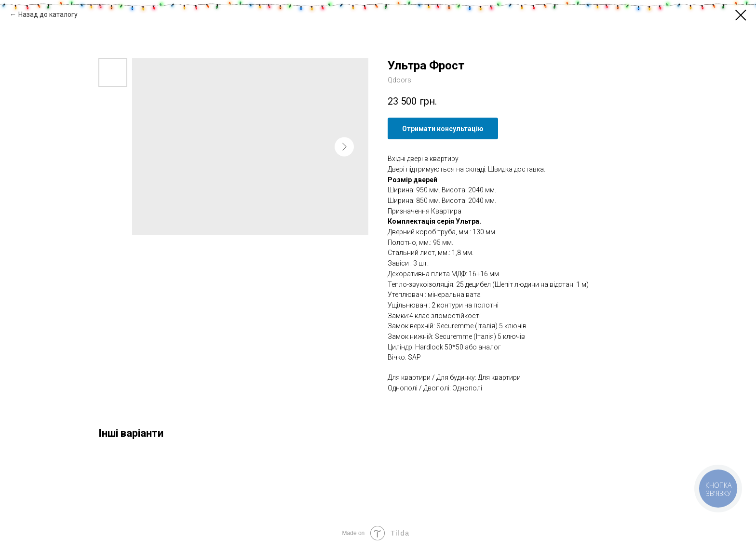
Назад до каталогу (48, 14)
